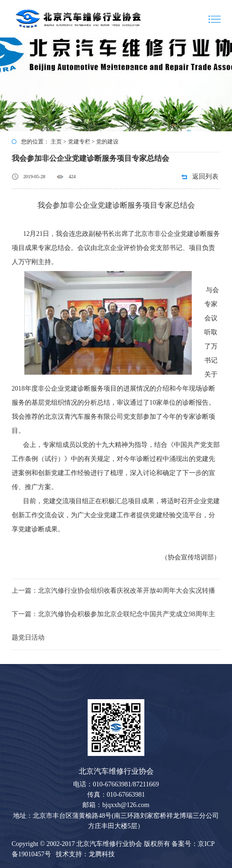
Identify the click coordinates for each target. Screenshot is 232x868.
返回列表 (205, 177)
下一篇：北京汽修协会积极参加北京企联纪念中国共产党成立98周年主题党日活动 (113, 626)
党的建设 (107, 142)
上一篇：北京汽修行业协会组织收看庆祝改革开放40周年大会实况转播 (113, 591)
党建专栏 (79, 142)
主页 (56, 142)
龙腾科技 (102, 854)
